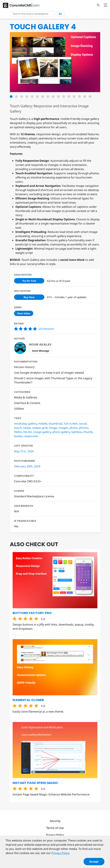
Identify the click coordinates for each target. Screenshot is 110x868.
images (63, 428)
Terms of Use (55, 828)
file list (28, 432)
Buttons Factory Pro (32, 613)
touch (18, 428)
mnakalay (20, 424)
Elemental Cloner (28, 700)
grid (45, 428)
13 (74, 97)
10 (58, 97)
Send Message (41, 351)
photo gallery (61, 432)
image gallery (42, 432)
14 (79, 97)
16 (90, 97)
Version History (24, 367)
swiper (36, 428)
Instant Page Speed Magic (35, 783)
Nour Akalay (40, 344)
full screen (71, 424)
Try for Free (29, 281)
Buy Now (29, 297)
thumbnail (56, 424)
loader (18, 436)
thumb (88, 432)
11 (64, 97)
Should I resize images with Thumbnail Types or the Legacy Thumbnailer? (53, 380)
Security (55, 821)
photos (84, 428)
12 (69, 97)
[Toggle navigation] (105, 6)
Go (60, 14)
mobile (43, 424)
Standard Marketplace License (34, 496)
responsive (31, 436)
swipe (27, 428)
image (53, 428)
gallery (32, 424)
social (83, 424)
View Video (24, 313)
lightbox (77, 432)
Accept (94, 863)
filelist (18, 432)
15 (85, 97)
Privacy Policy (55, 835)
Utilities (19, 409)
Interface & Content (27, 403)
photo (74, 428)
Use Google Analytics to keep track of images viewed (49, 373)
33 (46, 329)
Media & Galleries (26, 397)
